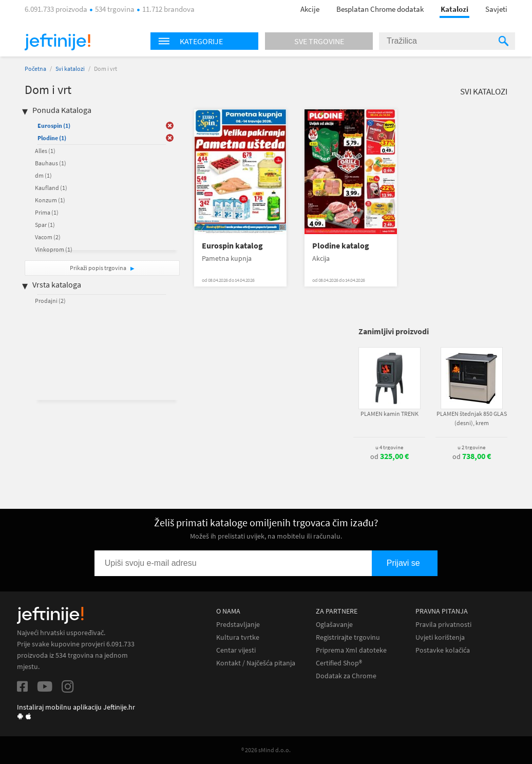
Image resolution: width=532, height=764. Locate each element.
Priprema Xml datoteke (351, 650)
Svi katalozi (70, 69)
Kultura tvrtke (238, 637)
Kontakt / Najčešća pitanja (256, 663)
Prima (47, 212)
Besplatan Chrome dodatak (380, 9)
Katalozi (454, 9)
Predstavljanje (238, 625)
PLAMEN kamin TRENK (389, 414)
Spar (45, 225)
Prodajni (50, 301)
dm (43, 175)
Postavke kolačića (443, 650)
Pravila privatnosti (443, 625)
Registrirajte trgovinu (348, 637)
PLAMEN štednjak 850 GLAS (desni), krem (472, 418)
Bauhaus (51, 163)
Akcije (310, 9)
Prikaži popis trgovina (99, 268)
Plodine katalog (341, 246)
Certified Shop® (339, 663)
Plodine (52, 138)
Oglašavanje (334, 625)
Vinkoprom (54, 249)
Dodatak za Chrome (346, 676)
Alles (45, 151)
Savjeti (496, 9)
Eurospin (54, 126)
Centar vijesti (236, 650)
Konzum (50, 200)
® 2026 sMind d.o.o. (266, 750)
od (389, 456)
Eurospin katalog (232, 246)
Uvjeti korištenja (440, 637)
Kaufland (51, 188)
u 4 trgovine (389, 447)
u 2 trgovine (471, 447)
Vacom (48, 237)
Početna (35, 69)
